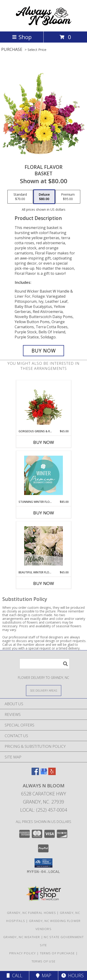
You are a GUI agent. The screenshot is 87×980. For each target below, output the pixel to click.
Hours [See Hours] (72, 975)
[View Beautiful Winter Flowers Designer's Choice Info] (43, 546)
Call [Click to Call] (14, 975)
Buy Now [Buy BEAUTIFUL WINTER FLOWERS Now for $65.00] (44, 583)
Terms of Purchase (57, 953)
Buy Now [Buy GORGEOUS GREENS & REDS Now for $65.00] (44, 442)
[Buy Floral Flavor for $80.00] (44, 351)
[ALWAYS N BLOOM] (44, 25)
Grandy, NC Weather (22, 937)
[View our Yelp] (52, 774)
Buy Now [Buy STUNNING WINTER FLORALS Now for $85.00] (44, 513)
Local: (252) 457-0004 (44, 810)
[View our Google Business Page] (44, 774)
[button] (43, 863)
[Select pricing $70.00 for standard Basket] (20, 197)
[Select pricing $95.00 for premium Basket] (68, 197)
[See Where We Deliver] (44, 690)
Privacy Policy (23, 953)
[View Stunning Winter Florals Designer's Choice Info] (43, 475)
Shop (22, 37)
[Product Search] (45, 664)
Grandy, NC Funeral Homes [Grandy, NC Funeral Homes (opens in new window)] (31, 913)
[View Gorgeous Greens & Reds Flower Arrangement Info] (43, 405)
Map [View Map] (44, 975)
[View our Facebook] (35, 774)
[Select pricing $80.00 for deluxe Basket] (44, 197)
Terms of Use (44, 961)
